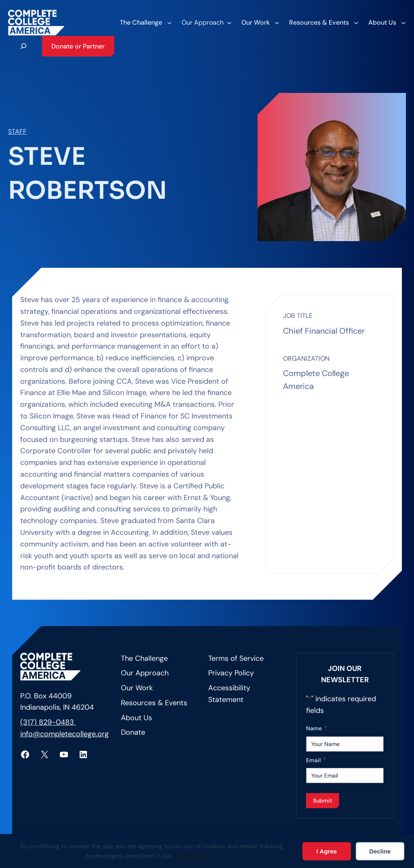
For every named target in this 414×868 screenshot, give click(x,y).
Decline (380, 851)
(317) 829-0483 (48, 722)
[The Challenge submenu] (145, 23)
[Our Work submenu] (260, 23)
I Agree (327, 851)
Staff (17, 131)
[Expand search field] (23, 46)
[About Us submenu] (387, 23)
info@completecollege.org (64, 734)
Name (317, 728)
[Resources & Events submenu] (323, 23)
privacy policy (195, 856)
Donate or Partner (78, 46)
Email (316, 760)
